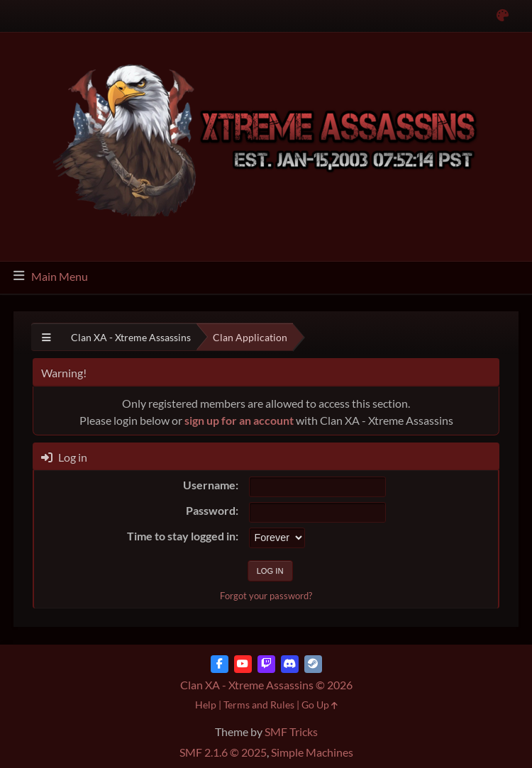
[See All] (46, 337)
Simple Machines (312, 752)
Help (206, 705)
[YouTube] (243, 664)
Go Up (320, 705)
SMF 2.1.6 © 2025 (223, 752)
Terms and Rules (259, 705)
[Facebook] (220, 664)
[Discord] (290, 664)
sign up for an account (239, 420)
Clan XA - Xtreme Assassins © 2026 (266, 685)
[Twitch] (266, 664)
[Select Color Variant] (503, 16)
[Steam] (313, 664)
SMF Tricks (291, 731)
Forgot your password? (266, 596)
